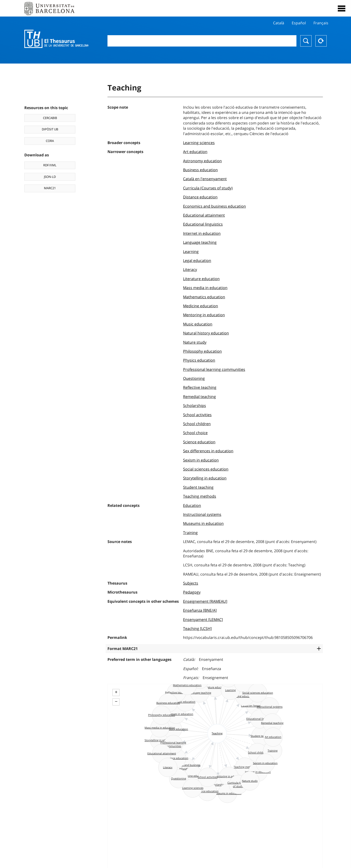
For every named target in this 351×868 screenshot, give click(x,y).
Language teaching (200, 242)
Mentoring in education (204, 315)
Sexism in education (201, 460)
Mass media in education (205, 288)
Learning (191, 252)
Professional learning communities (214, 369)
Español (299, 23)
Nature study (195, 342)
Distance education (200, 197)
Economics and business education (214, 206)
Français (321, 23)
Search (306, 41)
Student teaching (198, 487)
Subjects (191, 583)
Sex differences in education (208, 451)
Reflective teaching (200, 387)
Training (190, 533)
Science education (199, 442)
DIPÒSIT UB (50, 129)
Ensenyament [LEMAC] (203, 620)
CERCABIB (50, 118)
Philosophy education (202, 351)
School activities (197, 415)
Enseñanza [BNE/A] (200, 610)
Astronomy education (202, 161)
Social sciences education (206, 469)
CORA (50, 141)
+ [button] (116, 692)
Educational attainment (204, 215)
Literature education (201, 279)
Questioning (194, 378)
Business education (200, 170)
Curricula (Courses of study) (208, 188)
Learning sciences (199, 143)
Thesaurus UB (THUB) (56, 39)
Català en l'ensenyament (205, 179)
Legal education (197, 261)
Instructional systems (202, 514)
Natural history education (206, 333)
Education (192, 505)
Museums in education (203, 523)
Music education (198, 324)
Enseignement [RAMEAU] (205, 601)
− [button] (116, 701)
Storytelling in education (205, 478)
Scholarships (195, 406)
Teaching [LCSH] (197, 629)
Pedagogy (192, 592)
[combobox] (202, 41)
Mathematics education (204, 297)
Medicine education (201, 306)
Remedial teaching (199, 397)
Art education (195, 152)
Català (279, 23)
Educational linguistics (203, 224)
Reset (321, 41)
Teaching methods (200, 496)
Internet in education (202, 233)
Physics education (199, 360)
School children (197, 424)
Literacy (190, 269)
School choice (195, 433)
